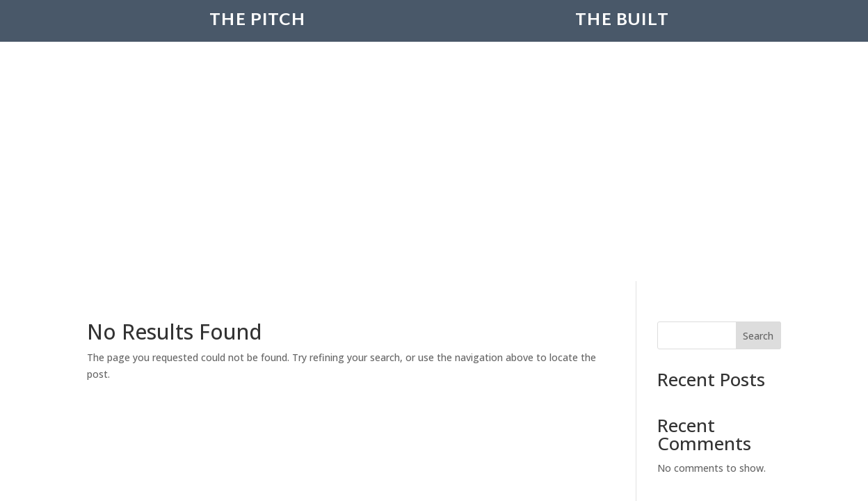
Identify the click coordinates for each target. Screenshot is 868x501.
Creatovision (414, 331)
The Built (622, 41)
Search (758, 131)
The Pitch (257, 41)
